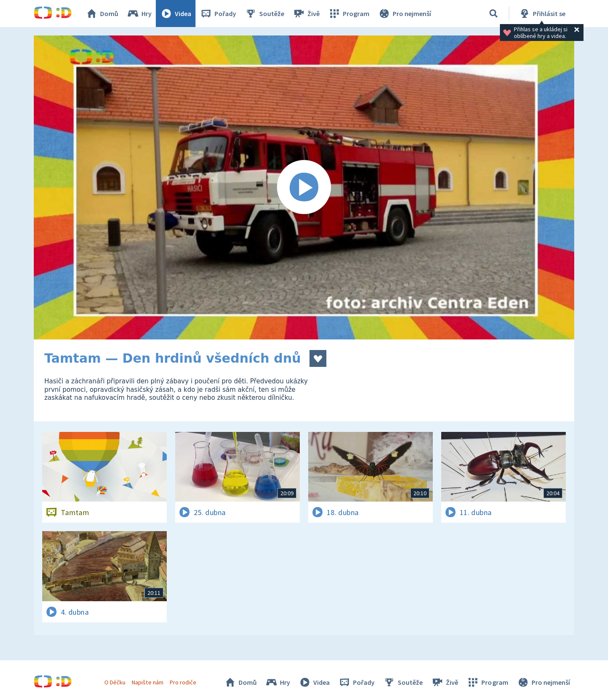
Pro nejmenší (404, 14)
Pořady (218, 14)
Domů (102, 14)
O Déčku (115, 682)
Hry (139, 14)
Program (349, 14)
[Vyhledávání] (494, 14)
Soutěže (264, 14)
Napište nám (147, 682)
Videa (176, 14)
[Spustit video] (304, 187)
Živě (306, 14)
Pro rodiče (183, 682)
